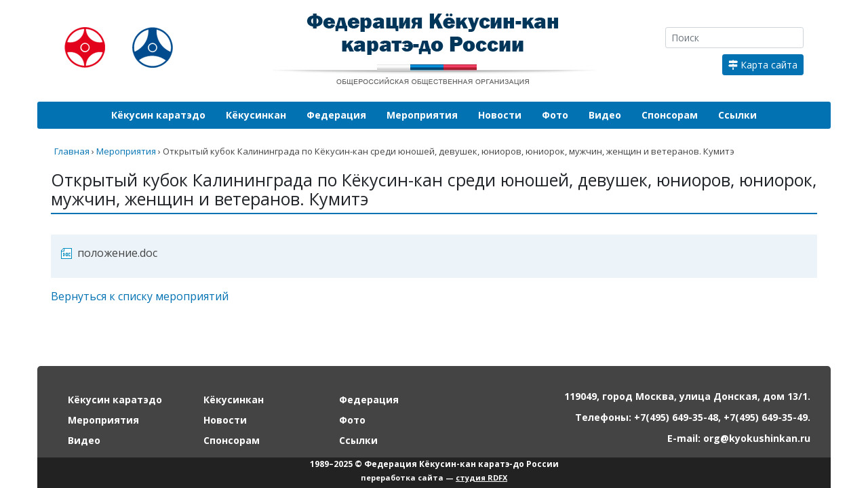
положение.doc (117, 253)
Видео (605, 115)
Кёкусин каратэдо (158, 115)
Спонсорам (670, 115)
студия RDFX (481, 477)
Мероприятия (422, 115)
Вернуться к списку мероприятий (140, 296)
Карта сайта (763, 65)
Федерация (336, 115)
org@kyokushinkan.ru (757, 438)
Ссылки (737, 115)
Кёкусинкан (256, 115)
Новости (500, 115)
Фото (555, 115)
